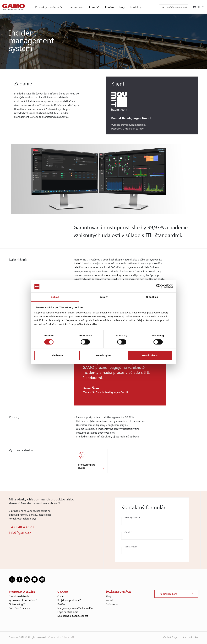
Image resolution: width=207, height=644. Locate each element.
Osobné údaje (170, 637)
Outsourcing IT (17, 604)
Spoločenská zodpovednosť (73, 616)
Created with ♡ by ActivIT (61, 637)
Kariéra (109, 7)
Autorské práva (191, 637)
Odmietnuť (57, 355)
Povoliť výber (103, 355)
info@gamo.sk (20, 532)
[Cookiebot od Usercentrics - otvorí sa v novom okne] (159, 286)
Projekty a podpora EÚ (70, 600)
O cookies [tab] (152, 297)
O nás (91, 7)
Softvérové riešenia (20, 608)
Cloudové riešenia (19, 596)
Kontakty (136, 7)
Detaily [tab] (103, 297)
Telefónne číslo (131, 547)
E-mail (128, 532)
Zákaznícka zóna (169, 594)
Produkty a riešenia (47, 7)
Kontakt (110, 600)
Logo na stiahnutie (68, 612)
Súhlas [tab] (55, 297)
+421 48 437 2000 (23, 527)
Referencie (76, 7)
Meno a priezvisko (133, 517)
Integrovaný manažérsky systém (75, 608)
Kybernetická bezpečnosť (23, 600)
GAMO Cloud (81, 263)
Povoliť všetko (150, 355)
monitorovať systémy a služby (121, 275)
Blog (122, 7)
